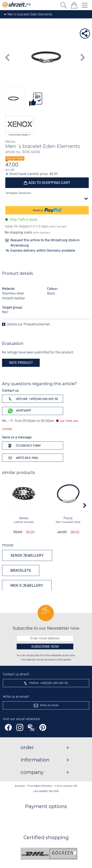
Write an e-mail (23, 458)
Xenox (24, 518)
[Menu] (85, 6)
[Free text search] (64, 6)
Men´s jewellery (27, 586)
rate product (21, 363)
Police (68, 518)
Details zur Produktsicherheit (28, 324)
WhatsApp (19, 411)
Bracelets (21, 570)
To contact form (24, 445)
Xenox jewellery (27, 555)
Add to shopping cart (49, 183)
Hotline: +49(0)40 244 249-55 (33, 399)
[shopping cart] (74, 6)
